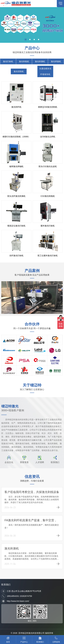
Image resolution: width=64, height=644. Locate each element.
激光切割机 (19, 71)
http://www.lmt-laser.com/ (18, 601)
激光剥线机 (24, 61)
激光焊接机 (56, 61)
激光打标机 (8, 61)
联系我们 (6, 585)
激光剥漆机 (40, 61)
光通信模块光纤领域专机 (45, 71)
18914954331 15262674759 (19, 596)
